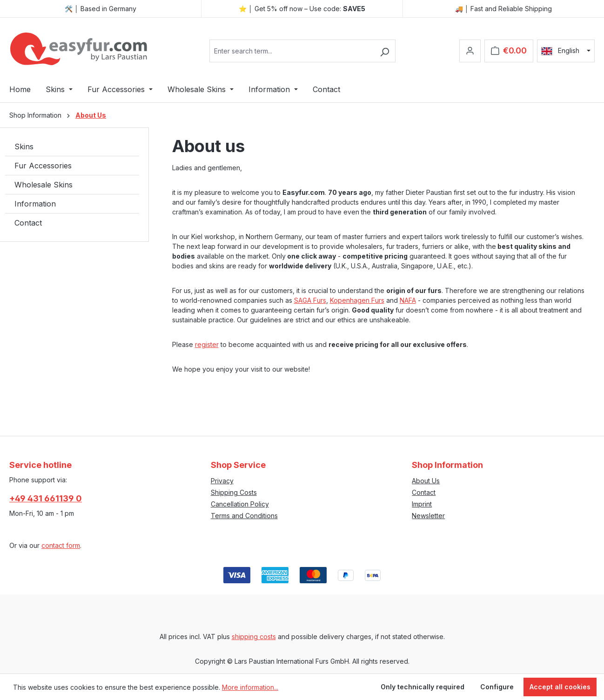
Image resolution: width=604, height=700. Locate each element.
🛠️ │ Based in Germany (101, 9)
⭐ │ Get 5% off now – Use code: (302, 9)
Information (35, 204)
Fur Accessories (43, 166)
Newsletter (428, 516)
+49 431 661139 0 (46, 498)
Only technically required (423, 687)
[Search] (385, 51)
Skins (24, 147)
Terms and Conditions (244, 516)
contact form (61, 545)
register (207, 344)
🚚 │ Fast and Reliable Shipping (504, 9)
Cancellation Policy (240, 504)
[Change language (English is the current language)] (566, 51)
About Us (426, 481)
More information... (250, 687)
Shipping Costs (234, 492)
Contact (28, 223)
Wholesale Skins (44, 185)
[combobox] (292, 51)
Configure (497, 687)
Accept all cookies (560, 687)
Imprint (422, 504)
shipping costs (254, 637)
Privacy (222, 481)
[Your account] (470, 51)
